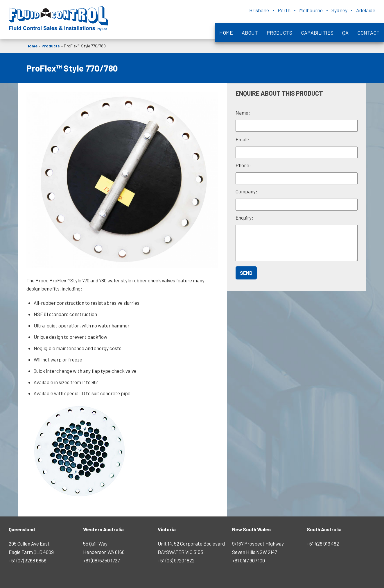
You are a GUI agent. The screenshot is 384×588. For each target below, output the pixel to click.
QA (345, 33)
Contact (368, 33)
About (250, 33)
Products (279, 33)
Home (226, 33)
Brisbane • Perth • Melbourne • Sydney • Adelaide (312, 10)
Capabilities (317, 33)
